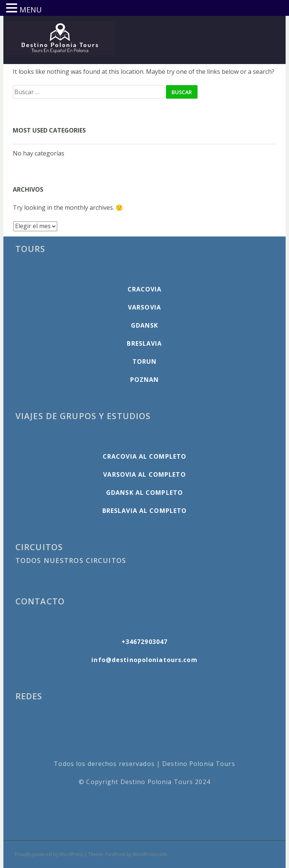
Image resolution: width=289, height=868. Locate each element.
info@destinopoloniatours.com (144, 660)
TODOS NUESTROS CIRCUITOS (71, 560)
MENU (31, 10)
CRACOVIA (145, 289)
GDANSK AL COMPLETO (144, 493)
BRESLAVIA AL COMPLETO (145, 511)
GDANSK (145, 325)
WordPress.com (150, 854)
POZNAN (145, 380)
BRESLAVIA (144, 343)
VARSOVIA (144, 307)
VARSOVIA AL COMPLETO (144, 474)
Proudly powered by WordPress (49, 854)
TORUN (145, 362)
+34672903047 (144, 642)
